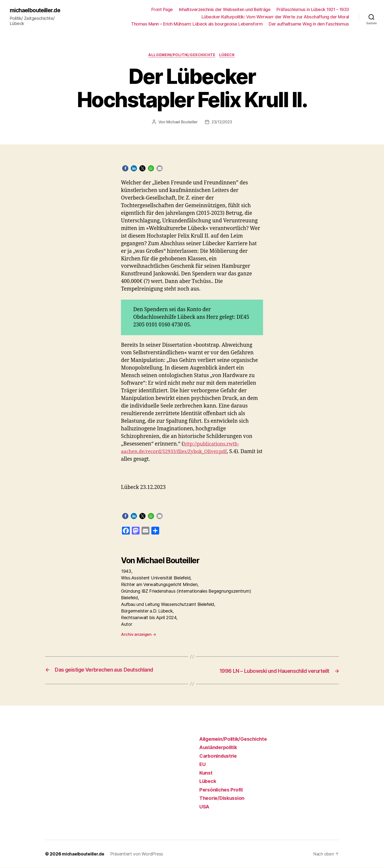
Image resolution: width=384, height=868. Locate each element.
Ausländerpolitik (220, 747)
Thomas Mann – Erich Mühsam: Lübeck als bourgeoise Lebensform (197, 24)
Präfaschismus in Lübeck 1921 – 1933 (313, 9)
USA (205, 807)
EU (203, 764)
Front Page (162, 9)
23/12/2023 (222, 123)
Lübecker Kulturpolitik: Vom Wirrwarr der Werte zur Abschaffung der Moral (275, 17)
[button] (125, 169)
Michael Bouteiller (181, 123)
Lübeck (228, 55)
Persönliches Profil (222, 790)
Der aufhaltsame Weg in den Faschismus (309, 24)
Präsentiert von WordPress (138, 854)
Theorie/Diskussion (224, 798)
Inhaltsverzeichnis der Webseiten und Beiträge (225, 9)
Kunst (206, 773)
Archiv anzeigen (138, 635)
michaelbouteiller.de (37, 10)
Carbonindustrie (219, 756)
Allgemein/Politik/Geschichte (182, 55)
